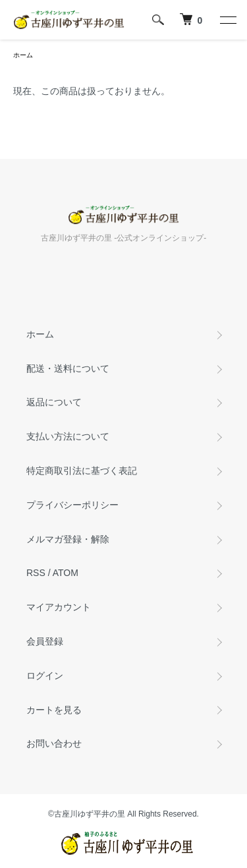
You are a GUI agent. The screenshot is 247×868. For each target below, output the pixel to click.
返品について (54, 402)
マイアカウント (59, 607)
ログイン (45, 676)
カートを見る (54, 710)
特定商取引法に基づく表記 (82, 471)
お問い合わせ (54, 743)
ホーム (23, 55)
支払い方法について (68, 436)
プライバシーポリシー (72, 505)
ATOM (66, 573)
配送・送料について (68, 368)
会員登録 (45, 641)
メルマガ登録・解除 (68, 539)
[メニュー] (227, 20)
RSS (36, 573)
